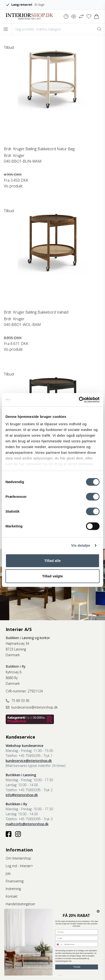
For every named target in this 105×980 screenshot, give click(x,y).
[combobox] (59, 945)
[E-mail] (76, 938)
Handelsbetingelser (20, 904)
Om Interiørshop (18, 858)
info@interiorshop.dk (22, 795)
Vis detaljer (81, 545)
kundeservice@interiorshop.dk (29, 761)
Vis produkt (13, 186)
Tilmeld (77, 967)
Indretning (13, 889)
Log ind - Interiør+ (19, 866)
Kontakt (12, 896)
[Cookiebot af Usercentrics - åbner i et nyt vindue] (79, 400)
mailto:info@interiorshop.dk (27, 824)
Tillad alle (52, 561)
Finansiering (15, 881)
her (70, 961)
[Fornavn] (76, 932)
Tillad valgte (52, 576)
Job (8, 873)
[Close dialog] (98, 911)
